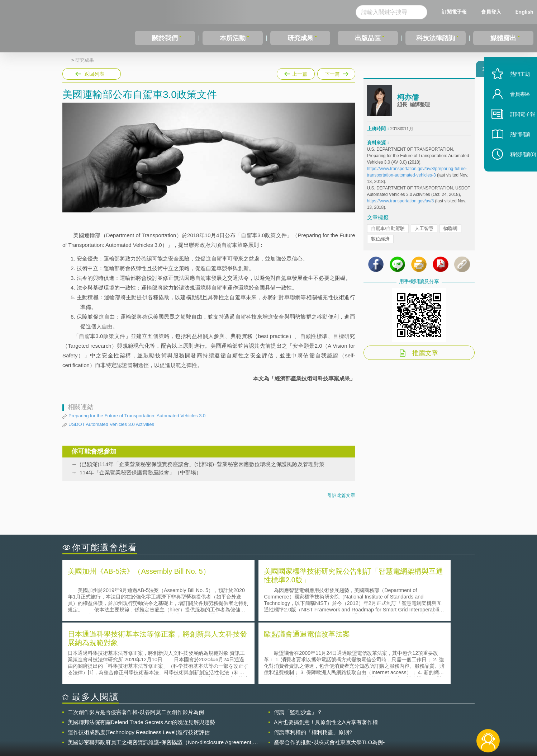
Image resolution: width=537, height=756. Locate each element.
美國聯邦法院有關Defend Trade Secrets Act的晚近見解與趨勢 (141, 658)
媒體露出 (503, 38)
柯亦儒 (408, 102)
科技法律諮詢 (436, 38)
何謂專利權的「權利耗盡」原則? (313, 668)
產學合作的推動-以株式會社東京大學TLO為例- (329, 678)
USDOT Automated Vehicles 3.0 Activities (111, 424)
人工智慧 (424, 233)
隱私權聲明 (273, 717)
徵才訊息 (315, 717)
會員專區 (513, 111)
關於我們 (165, 38)
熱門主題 (513, 91)
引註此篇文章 (341, 495)
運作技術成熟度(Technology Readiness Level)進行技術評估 (139, 668)
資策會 (371, 717)
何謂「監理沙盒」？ (298, 647)
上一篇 (296, 72)
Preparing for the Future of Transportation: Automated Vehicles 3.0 (137, 416)
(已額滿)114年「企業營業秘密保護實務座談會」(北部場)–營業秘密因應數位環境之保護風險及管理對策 (202, 464)
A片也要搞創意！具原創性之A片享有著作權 (326, 658)
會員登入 (491, 12)
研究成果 (300, 38)
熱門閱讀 (513, 151)
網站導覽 (315, 727)
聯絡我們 (271, 727)
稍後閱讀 (516, 171)
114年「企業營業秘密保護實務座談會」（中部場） (141, 472)
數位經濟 (380, 243)
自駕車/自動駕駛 (388, 233)
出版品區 (368, 38)
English (524, 12)
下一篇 (336, 72)
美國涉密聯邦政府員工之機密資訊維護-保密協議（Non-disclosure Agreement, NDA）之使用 (160, 678)
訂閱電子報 (454, 12)
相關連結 (413, 717)
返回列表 (94, 74)
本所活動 (233, 38)
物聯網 (450, 233)
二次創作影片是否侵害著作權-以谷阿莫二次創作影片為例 (136, 647)
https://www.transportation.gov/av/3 (401, 205)
